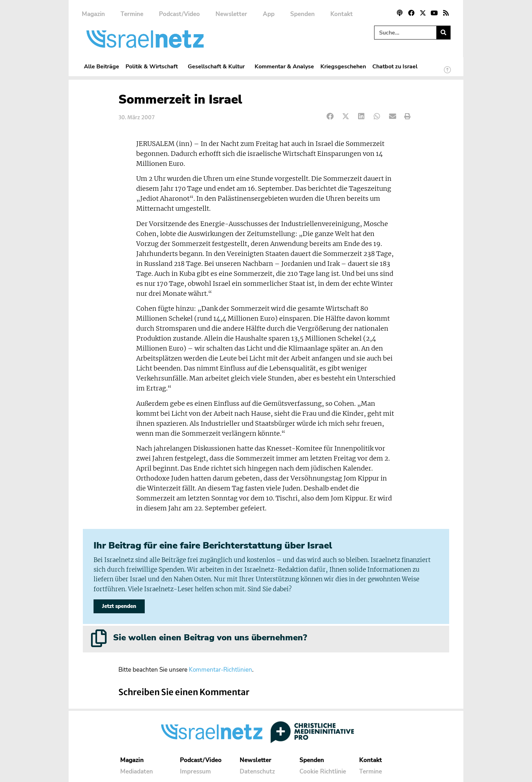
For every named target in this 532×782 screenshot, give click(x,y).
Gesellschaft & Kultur (218, 66)
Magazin (93, 14)
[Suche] (443, 33)
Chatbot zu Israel (395, 66)
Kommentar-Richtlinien (220, 670)
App (269, 14)
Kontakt (342, 14)
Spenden (302, 14)
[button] (330, 117)
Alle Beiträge (102, 66)
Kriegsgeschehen (343, 66)
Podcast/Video (179, 14)
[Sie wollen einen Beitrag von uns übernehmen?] (99, 638)
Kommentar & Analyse (284, 66)
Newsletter (231, 14)
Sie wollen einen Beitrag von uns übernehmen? (210, 637)
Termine (132, 14)
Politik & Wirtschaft (153, 66)
